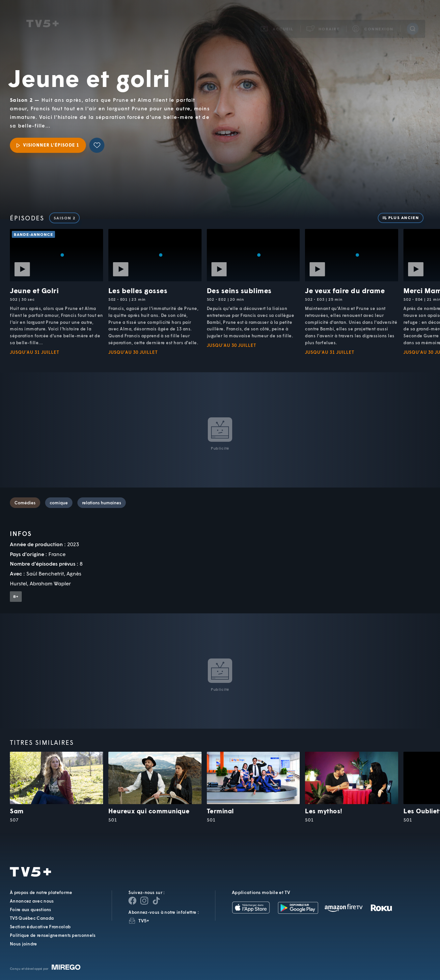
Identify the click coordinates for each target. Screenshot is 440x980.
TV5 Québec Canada (32, 918)
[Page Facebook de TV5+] (132, 901)
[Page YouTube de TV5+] (156, 901)
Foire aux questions (31, 910)
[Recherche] (413, 21)
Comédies (25, 503)
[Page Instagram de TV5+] (144, 901)
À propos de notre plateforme (41, 892)
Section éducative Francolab (40, 927)
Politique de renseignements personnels (53, 935)
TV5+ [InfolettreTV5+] (144, 921)
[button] (323, 21)
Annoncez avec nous (32, 901)
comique (59, 503)
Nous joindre (24, 944)
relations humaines (102, 503)
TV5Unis (42, 16)
